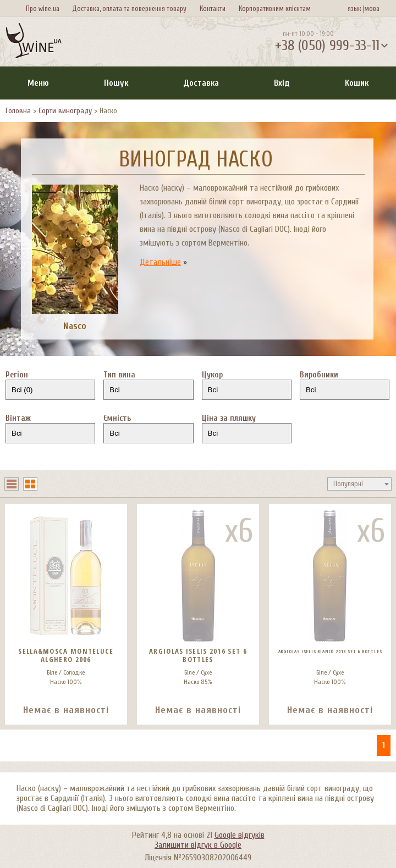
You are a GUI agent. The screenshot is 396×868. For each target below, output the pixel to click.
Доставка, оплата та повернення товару (129, 9)
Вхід (282, 83)
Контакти (213, 9)
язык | (356, 9)
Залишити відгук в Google (198, 845)
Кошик (357, 83)
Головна (18, 111)
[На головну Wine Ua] (34, 42)
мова (370, 9)
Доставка (201, 83)
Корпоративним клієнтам (275, 9)
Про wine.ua (43, 9)
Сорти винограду (65, 111)
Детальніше (160, 262)
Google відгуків (240, 835)
